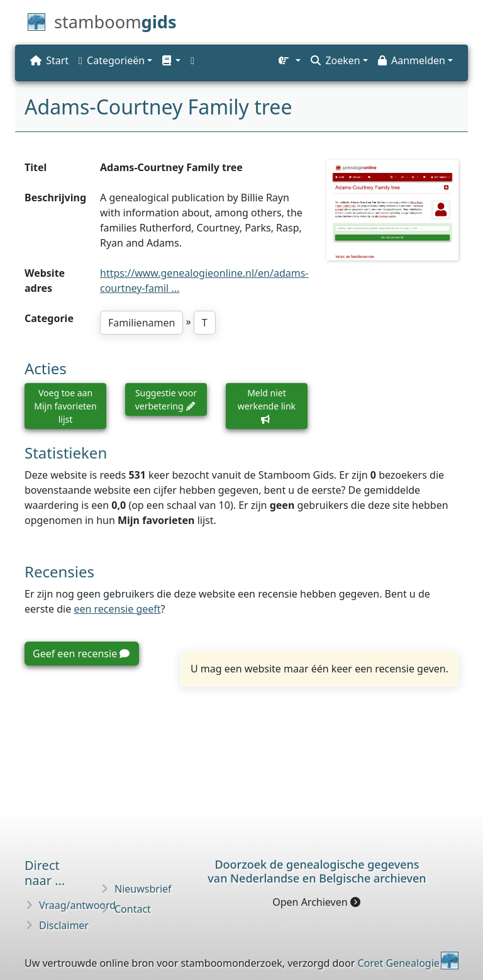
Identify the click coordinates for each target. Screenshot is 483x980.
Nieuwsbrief (143, 889)
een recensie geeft (117, 609)
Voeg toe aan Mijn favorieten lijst (65, 406)
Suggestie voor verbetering (166, 399)
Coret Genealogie (398, 963)
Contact (133, 909)
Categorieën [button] (112, 60)
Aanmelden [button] (412, 60)
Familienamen (142, 323)
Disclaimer (64, 925)
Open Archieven (316, 902)
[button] (171, 60)
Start (49, 60)
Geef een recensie (81, 654)
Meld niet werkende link (267, 405)
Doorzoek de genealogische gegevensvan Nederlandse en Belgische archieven (317, 871)
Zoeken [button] (335, 60)
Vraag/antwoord (77, 905)
